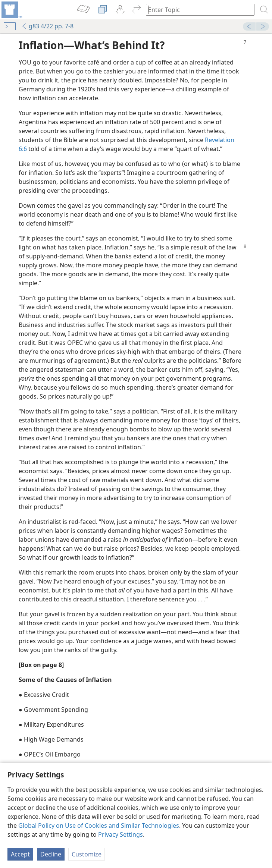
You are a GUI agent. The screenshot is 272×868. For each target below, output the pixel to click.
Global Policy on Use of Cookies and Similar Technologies (99, 825)
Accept (20, 854)
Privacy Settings (121, 834)
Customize (87, 854)
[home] (11, 10)
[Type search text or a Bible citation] (197, 10)
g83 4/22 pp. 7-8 (47, 26)
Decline (51, 854)
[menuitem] (11, 10)
